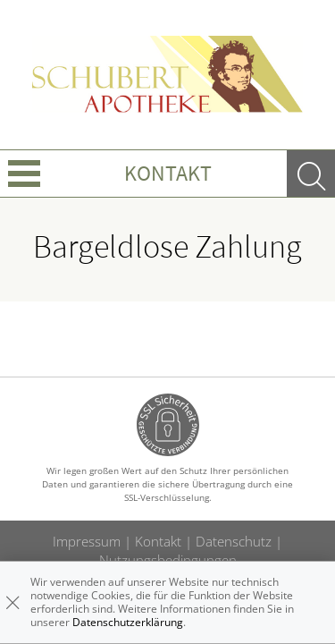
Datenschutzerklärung (128, 622)
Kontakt (168, 173)
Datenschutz (234, 541)
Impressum (87, 541)
